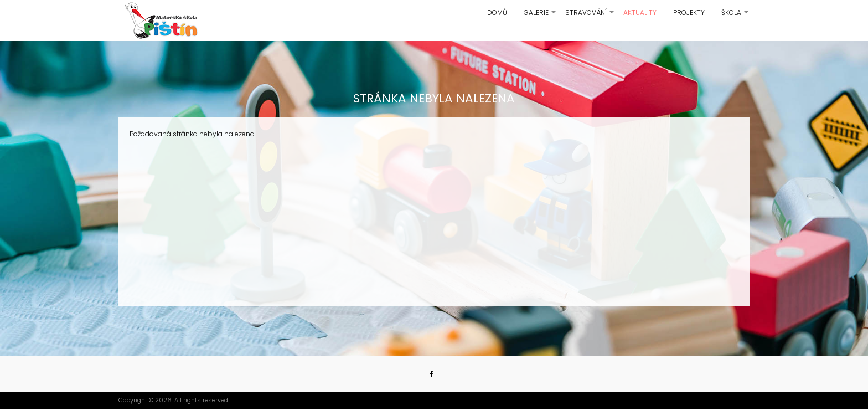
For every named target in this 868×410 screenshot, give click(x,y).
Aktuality (640, 12)
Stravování (590, 17)
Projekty (689, 12)
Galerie (540, 17)
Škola (735, 17)
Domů (497, 12)
